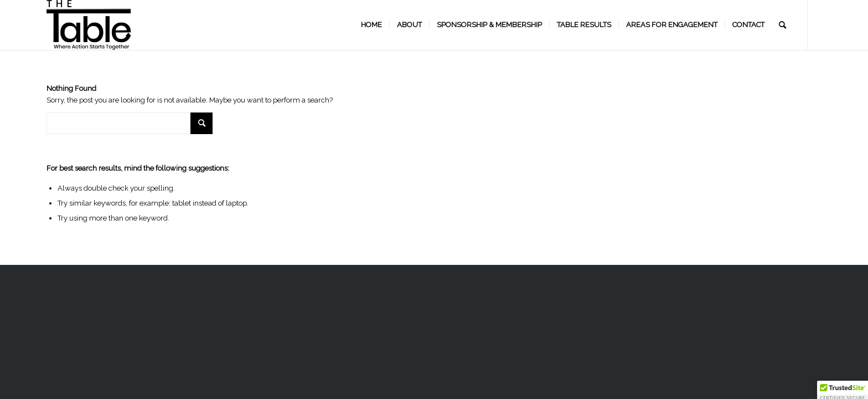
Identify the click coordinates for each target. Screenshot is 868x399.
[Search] (782, 25)
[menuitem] (371, 25)
